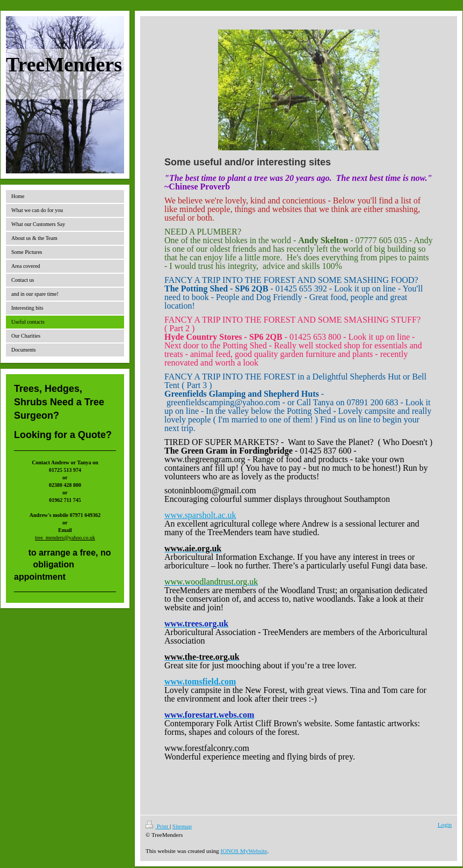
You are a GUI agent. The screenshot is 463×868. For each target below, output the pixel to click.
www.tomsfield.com (200, 681)
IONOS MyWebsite (244, 851)
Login (445, 825)
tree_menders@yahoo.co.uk (65, 538)
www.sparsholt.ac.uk (200, 515)
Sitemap (182, 826)
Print (158, 826)
